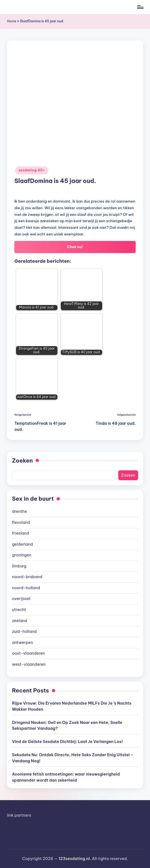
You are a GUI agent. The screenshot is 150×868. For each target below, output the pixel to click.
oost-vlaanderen (28, 653)
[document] (75, 588)
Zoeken (22, 460)
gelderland (22, 544)
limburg (19, 566)
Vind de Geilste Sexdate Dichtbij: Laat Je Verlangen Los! (67, 742)
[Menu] (140, 7)
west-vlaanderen (29, 664)
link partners (19, 815)
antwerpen (22, 643)
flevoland (21, 522)
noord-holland (26, 588)
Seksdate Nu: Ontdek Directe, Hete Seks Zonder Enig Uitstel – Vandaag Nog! (73, 758)
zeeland (19, 621)
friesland (20, 533)
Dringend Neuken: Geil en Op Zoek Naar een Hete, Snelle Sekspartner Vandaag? (67, 726)
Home (12, 21)
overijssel (21, 599)
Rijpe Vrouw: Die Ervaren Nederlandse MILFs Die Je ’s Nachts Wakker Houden (72, 706)
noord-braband (27, 577)
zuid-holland (24, 631)
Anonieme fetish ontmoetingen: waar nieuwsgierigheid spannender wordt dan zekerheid (66, 777)
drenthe (19, 511)
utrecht (19, 610)
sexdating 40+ (32, 170)
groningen (22, 555)
